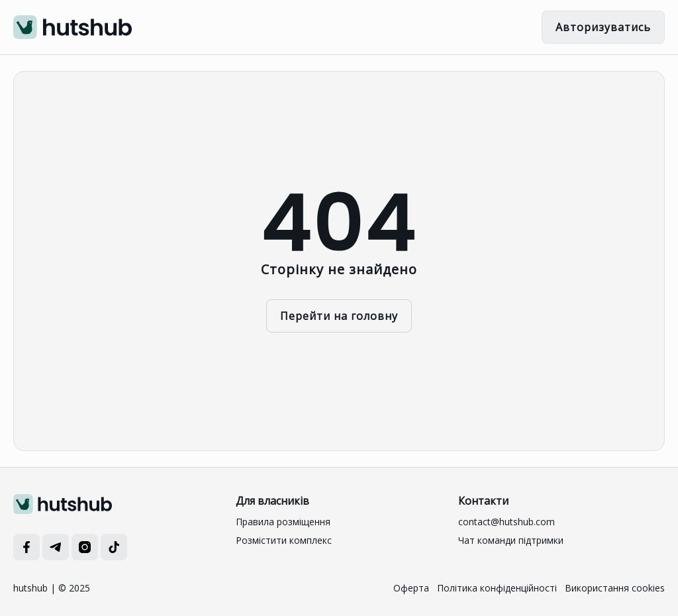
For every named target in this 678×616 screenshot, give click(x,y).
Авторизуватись (603, 27)
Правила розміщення (283, 522)
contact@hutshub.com (507, 522)
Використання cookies (615, 588)
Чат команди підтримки (511, 540)
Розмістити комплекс (284, 540)
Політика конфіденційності (497, 588)
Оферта (411, 588)
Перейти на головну (339, 316)
